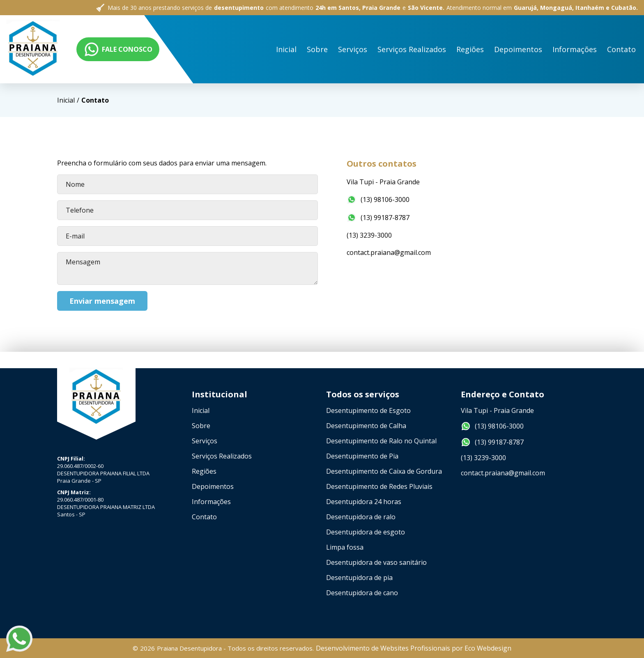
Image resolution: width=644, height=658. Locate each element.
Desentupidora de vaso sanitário (376, 562)
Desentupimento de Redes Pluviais (379, 486)
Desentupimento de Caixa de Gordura (384, 471)
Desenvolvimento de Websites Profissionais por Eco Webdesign (414, 648)
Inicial (156, 39)
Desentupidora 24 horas (364, 502)
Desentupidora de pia (359, 578)
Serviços (205, 441)
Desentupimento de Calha (366, 426)
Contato (204, 517)
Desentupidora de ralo (361, 517)
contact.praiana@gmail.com (390, 252)
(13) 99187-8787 (379, 218)
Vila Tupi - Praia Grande (384, 182)
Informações (211, 502)
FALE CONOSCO (596, 49)
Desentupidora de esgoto (366, 532)
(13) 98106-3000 (379, 199)
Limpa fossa (345, 547)
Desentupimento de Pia (362, 456)
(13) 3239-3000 (370, 235)
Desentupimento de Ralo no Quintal (381, 441)
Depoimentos (213, 486)
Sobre (191, 39)
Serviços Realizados (222, 456)
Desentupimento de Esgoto (368, 410)
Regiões (204, 471)
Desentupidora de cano (362, 593)
